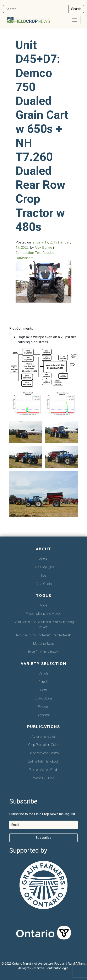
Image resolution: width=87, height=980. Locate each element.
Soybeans (44, 715)
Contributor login (57, 968)
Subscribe (43, 838)
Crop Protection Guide (44, 745)
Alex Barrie (43, 247)
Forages (44, 707)
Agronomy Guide (43, 736)
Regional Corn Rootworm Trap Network (43, 635)
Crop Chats (44, 584)
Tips (43, 576)
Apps (44, 605)
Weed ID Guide (44, 778)
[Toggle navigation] (75, 20)
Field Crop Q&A (44, 567)
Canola (43, 673)
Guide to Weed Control (43, 753)
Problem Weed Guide (44, 770)
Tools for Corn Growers (44, 652)
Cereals (43, 682)
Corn (43, 690)
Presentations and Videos (43, 614)
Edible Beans (44, 698)
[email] (43, 825)
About (43, 559)
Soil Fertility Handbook (43, 761)
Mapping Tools (43, 644)
